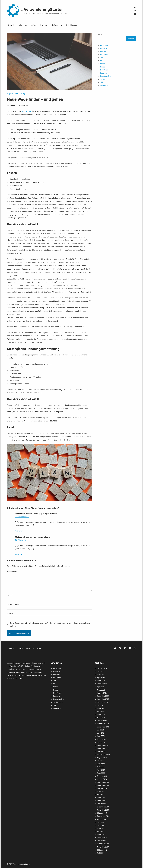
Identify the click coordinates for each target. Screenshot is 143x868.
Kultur (103, 64)
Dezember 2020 (103, 745)
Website (10, 614)
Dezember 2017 (103, 844)
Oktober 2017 (102, 850)
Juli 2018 (100, 822)
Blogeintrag (27, 111)
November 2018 (103, 810)
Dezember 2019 (103, 782)
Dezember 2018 (103, 807)
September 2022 (103, 702)
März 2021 (101, 736)
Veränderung (20, 94)
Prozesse (104, 73)
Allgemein (11, 94)
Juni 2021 (101, 733)
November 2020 (103, 748)
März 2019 (101, 798)
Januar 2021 (102, 742)
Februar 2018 (102, 838)
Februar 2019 (102, 801)
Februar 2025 (102, 684)
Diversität (104, 48)
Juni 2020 (101, 764)
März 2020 (101, 773)
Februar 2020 (102, 776)
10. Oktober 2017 (23, 106)
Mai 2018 (100, 828)
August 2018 (102, 819)
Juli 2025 (101, 671)
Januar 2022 (102, 721)
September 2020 (103, 754)
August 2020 (102, 757)
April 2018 (101, 831)
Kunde (103, 67)
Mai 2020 (101, 767)
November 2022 (103, 699)
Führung (103, 51)
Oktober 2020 (102, 751)
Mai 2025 (101, 674)
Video (102, 82)
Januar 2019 (102, 804)
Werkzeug (104, 85)
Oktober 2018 (102, 813)
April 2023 (101, 687)
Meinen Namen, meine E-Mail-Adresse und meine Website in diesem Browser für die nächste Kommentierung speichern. (50, 624)
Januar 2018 (102, 841)
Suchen (101, 34)
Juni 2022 (101, 705)
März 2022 (101, 714)
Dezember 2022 (103, 696)
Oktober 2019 (102, 788)
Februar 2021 (102, 739)
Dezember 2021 (103, 724)
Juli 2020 (101, 761)
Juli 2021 (100, 730)
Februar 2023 (102, 693)
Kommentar (12, 572)
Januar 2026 (102, 668)
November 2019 (103, 785)
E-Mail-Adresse (13, 604)
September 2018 (103, 816)
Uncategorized (106, 76)
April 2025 (101, 677)
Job (102, 57)
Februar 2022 (102, 717)
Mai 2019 (100, 791)
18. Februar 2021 (21, 540)
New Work (104, 70)
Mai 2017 (100, 853)
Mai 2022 (101, 708)
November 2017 (103, 847)
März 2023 (101, 690)
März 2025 (101, 680)
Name (10, 595)
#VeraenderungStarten (42, 9)
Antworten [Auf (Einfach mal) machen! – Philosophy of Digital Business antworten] (19, 531)
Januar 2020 (102, 779)
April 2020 (101, 770)
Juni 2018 (101, 825)
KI (101, 61)
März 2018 (101, 834)
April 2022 (101, 711)
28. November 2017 (22, 517)
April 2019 (101, 794)
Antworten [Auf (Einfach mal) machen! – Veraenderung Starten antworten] (19, 554)
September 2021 (103, 727)
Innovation (104, 54)
